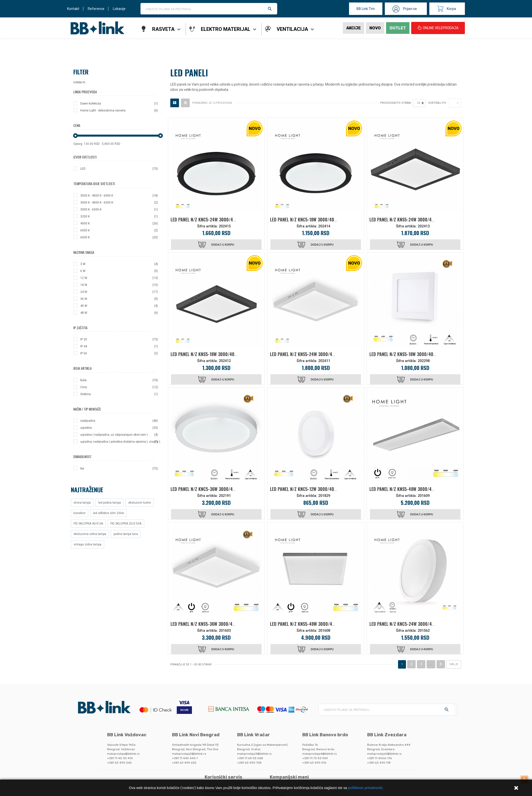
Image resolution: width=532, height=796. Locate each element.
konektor (80, 513)
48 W (119, 313)
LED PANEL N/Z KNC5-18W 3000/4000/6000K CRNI (317, 219)
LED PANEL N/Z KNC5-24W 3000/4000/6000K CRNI (218, 219)
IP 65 (119, 353)
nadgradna (119, 421)
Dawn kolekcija (119, 104)
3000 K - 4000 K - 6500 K (119, 203)
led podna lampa (110, 503)
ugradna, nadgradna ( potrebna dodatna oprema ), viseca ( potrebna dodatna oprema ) (121, 442)
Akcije (354, 28)
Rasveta (163, 29)
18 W (119, 285)
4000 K (119, 223)
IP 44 (119, 346)
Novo (375, 28)
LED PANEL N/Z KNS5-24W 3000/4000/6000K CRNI (416, 219)
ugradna (119, 428)
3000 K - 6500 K (119, 210)
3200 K (119, 216)
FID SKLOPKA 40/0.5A (88, 524)
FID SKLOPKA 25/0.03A (126, 524)
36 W (119, 299)
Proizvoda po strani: (396, 103)
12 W (119, 278)
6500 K (119, 237)
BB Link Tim (366, 9)
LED (119, 169)
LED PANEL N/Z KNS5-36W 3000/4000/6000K (212, 624)
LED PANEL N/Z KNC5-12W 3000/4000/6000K (311, 489)
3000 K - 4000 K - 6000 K (119, 196)
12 (418, 103)
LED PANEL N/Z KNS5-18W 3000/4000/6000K (411, 354)
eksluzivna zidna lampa (90, 534)
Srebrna (119, 394)
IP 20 (119, 339)
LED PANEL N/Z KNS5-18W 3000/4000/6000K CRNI (217, 354)
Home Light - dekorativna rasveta (119, 110)
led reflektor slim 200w (109, 513)
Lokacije (119, 9)
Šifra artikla (207, 226)
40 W (119, 306)
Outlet (398, 28)
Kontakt (73, 9)
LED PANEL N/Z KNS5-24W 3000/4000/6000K (312, 354)
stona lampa (82, 503)
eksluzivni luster (140, 503)
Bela (119, 380)
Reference (96, 9)
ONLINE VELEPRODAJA (438, 28)
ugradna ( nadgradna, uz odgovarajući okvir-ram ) (119, 435)
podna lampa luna (126, 534)
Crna (119, 387)
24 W (119, 292)
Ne (119, 469)
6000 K (119, 230)
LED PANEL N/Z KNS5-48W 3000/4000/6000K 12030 (417, 489)
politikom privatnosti (365, 788)
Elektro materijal (226, 29)
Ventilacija (292, 29)
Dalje (454, 664)
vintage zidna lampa (88, 544)
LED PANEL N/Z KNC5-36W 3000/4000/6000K (212, 489)
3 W (119, 264)
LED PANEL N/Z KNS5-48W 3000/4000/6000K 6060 (317, 624)
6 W (119, 271)
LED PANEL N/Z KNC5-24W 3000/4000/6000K (411, 624)
